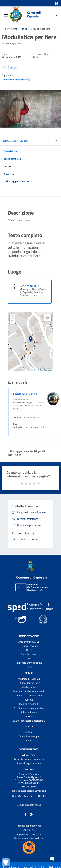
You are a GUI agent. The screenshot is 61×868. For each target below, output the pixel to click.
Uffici (29, 650)
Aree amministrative (29, 642)
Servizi (29, 673)
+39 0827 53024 (29, 787)
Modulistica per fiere (40, 29)
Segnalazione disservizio (29, 834)
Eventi (29, 741)
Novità (14, 29)
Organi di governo (29, 646)
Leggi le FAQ (29, 830)
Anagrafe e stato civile (29, 679)
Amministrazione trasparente (29, 759)
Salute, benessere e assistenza (29, 721)
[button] (56, 3)
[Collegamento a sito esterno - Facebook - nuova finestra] (25, 814)
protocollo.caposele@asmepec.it (29, 791)
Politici (29, 659)
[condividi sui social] (10, 67)
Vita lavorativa (29, 687)
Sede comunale (29, 286)
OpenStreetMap (46, 370)
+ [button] (12, 316)
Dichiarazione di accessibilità (29, 838)
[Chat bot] (52, 859)
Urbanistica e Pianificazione (29, 695)
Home (5, 29)
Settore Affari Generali (26, 394)
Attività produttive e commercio (29, 691)
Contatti (29, 769)
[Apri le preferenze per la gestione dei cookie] (6, 862)
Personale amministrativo (29, 663)
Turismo (29, 700)
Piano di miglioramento (29, 763)
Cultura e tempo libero (29, 683)
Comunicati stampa (29, 736)
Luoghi (29, 667)
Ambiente (29, 716)
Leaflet (34, 370)
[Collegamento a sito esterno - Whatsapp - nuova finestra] (31, 814)
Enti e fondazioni (29, 654)
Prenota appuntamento (29, 826)
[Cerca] (55, 15)
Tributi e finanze (29, 712)
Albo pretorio (29, 755)
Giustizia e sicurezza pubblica (29, 708)
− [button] (12, 321)
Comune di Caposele (34, 14)
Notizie (24, 29)
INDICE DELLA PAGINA (15, 141)
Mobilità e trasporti (29, 704)
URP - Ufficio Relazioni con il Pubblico (29, 796)
